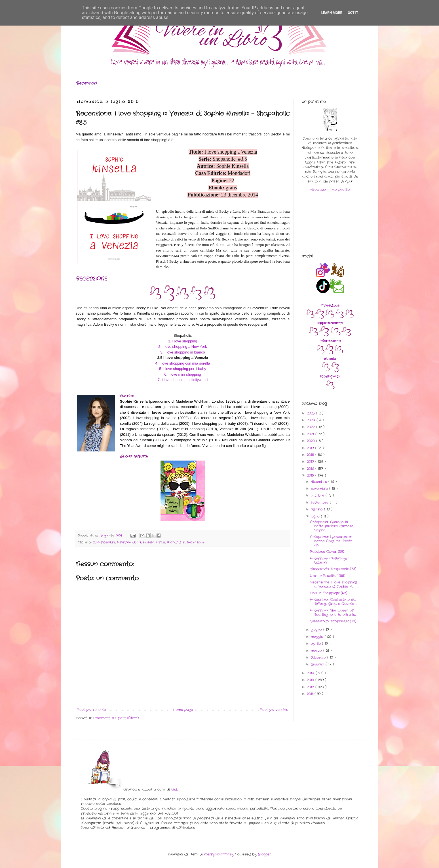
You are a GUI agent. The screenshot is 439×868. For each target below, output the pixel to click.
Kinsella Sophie (154, 542)
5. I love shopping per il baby (183, 369)
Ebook (137, 542)
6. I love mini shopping (182, 374)
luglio (316, 516)
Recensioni (87, 83)
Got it (353, 13)
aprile (316, 644)
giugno (317, 630)
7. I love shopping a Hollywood (183, 380)
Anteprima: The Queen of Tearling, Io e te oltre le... (333, 612)
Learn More (332, 13)
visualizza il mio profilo (330, 190)
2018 (311, 455)
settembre (320, 502)
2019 (311, 448)
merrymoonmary (219, 854)
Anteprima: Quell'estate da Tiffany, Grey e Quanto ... (333, 602)
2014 (311, 673)
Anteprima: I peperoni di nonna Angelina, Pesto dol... (331, 541)
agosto (317, 509)
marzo (317, 651)
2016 (311, 469)
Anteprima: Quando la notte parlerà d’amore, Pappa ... (332, 526)
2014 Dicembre (104, 542)
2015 (311, 475)
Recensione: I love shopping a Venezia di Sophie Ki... (334, 584)
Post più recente (91, 710)
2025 (312, 413)
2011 (311, 694)
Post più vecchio (274, 710)
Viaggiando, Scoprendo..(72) (333, 621)
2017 (311, 462)
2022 (312, 427)
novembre (320, 489)
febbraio (319, 657)
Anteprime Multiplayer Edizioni (330, 560)
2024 (312, 420)
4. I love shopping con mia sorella (183, 363)
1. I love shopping (183, 341)
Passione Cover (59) (327, 552)
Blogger (264, 854)
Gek (174, 789)
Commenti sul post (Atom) (116, 718)
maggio (318, 637)
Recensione (196, 542)
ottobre (318, 495)
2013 (311, 680)
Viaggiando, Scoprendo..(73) (333, 569)
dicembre (320, 482)
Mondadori (176, 542)
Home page (183, 710)
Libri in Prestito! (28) (328, 576)
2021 (311, 434)
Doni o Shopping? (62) (329, 593)
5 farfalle (124, 542)
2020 (312, 441)
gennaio (318, 664)
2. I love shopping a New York (182, 347)
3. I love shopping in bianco (183, 352)
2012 (311, 687)
